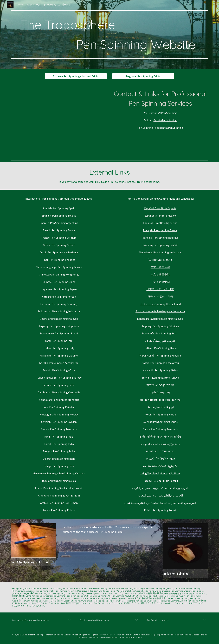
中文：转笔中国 (160, 282)
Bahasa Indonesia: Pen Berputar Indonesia (160, 311)
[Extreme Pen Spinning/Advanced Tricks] (76, 76)
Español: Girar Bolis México (160, 216)
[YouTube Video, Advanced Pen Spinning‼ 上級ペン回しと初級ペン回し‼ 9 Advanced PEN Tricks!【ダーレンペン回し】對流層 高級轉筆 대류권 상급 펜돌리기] (59, 121)
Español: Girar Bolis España (160, 208)
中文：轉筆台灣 (160, 267)
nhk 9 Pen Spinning (166, 113)
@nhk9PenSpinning (165, 120)
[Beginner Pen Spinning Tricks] (143, 76)
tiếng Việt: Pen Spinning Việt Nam (160, 473)
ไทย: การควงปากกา (160, 260)
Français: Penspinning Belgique (160, 238)
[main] (109, 35)
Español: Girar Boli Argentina (160, 223)
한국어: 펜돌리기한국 (160, 297)
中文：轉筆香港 (160, 274)
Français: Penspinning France (160, 230)
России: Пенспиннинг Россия (160, 481)
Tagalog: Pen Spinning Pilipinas (160, 326)
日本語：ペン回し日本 (160, 289)
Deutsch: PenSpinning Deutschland (160, 304)
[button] (69, 620)
